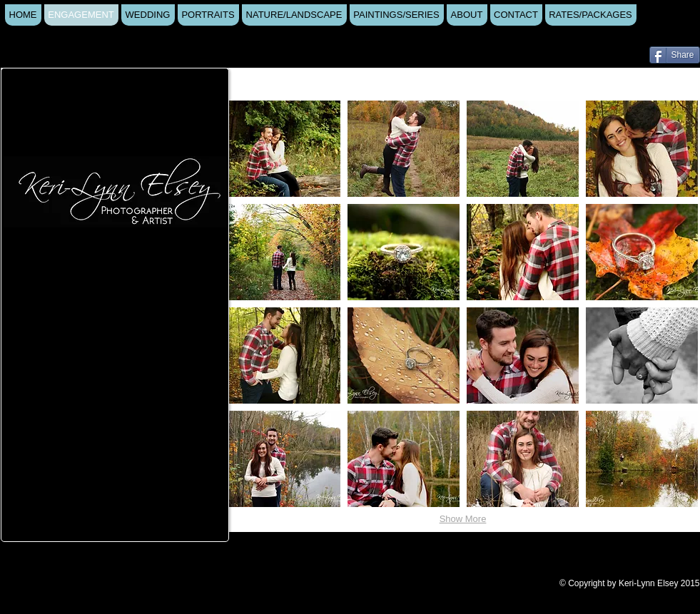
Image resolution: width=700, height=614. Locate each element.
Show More (463, 519)
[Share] (675, 55)
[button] (284, 149)
